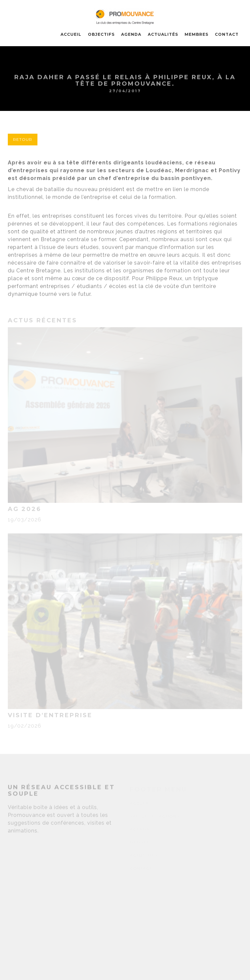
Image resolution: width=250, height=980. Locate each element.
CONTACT (227, 34)
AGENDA (131, 34)
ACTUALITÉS (163, 34)
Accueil (71, 34)
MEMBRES (196, 34)
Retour (23, 139)
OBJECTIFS (101, 34)
